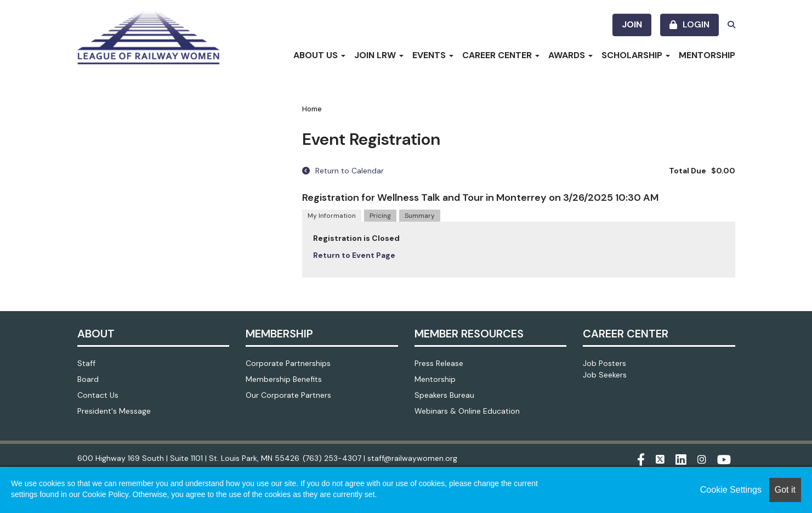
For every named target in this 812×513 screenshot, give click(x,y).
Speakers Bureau (444, 395)
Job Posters (604, 363)
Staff (86, 363)
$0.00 (723, 171)
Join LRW (379, 55)
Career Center (501, 55)
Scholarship (636, 55)
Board (88, 379)
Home (312, 109)
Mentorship (707, 55)
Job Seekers (605, 375)
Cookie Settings (731, 490)
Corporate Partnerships (288, 363)
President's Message (114, 411)
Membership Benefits (284, 379)
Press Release (439, 363)
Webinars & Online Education (467, 411)
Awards (570, 55)
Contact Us (98, 395)
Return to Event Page (354, 255)
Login (696, 24)
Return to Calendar (343, 171)
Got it (785, 490)
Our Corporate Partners (288, 395)
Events (433, 55)
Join (632, 24)
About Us (319, 55)
